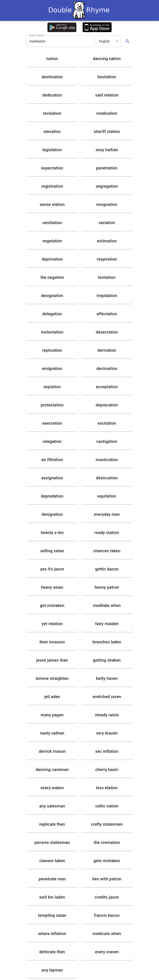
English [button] (104, 41)
